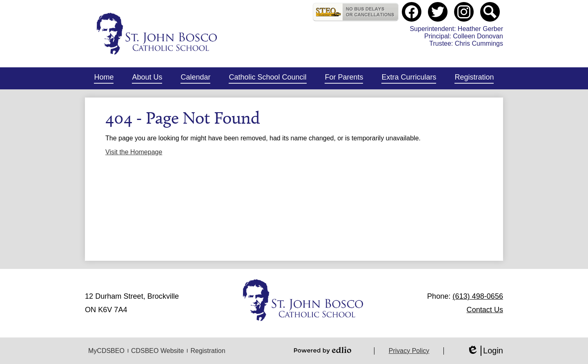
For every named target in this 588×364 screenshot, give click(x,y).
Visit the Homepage (134, 152)
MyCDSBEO (106, 351)
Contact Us (485, 310)
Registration (208, 351)
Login (485, 351)
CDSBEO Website (158, 351)
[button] (147, 78)
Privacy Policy (409, 351)
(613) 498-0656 (478, 296)
